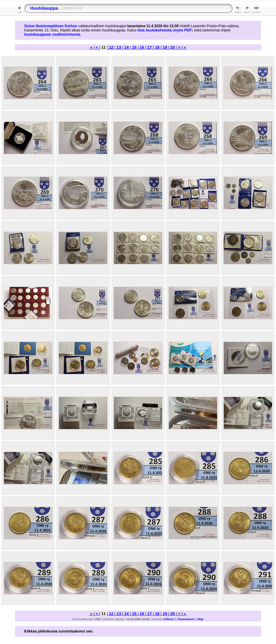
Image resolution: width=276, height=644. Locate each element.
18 (157, 47)
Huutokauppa (44, 8)
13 (119, 47)
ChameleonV (186, 619)
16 (142, 47)
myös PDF (183, 30)
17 (149, 47)
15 (134, 47)
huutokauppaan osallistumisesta (52, 34)
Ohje (200, 619)
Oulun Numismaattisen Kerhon (51, 26)
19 (165, 47)
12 (111, 47)
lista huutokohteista (154, 30)
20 (172, 47)
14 (127, 47)
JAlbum (168, 619)
